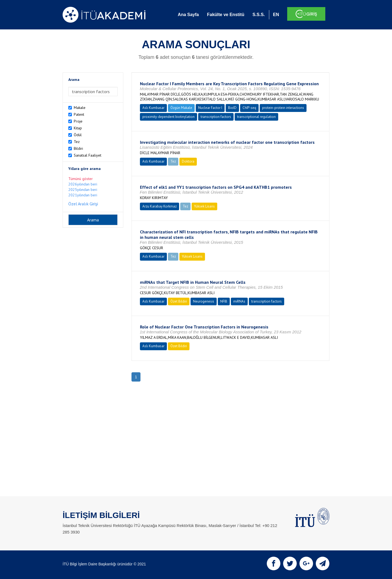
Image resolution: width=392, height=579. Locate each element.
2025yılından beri (83, 190)
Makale (80, 108)
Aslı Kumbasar (153, 108)
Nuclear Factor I (210, 108)
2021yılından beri (83, 195)
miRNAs (239, 301)
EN (276, 15)
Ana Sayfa (188, 15)
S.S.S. (258, 15)
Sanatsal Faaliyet (88, 155)
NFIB (224, 301)
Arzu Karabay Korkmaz (160, 206)
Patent (79, 114)
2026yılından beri (83, 184)
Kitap (78, 128)
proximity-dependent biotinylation (169, 117)
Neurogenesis (204, 301)
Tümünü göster (81, 179)
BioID (232, 108)
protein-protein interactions (283, 108)
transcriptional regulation (256, 117)
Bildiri (78, 148)
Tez (77, 142)
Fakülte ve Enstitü (226, 15)
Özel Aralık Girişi (83, 204)
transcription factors (216, 117)
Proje (78, 121)
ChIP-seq (249, 108)
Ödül (78, 135)
